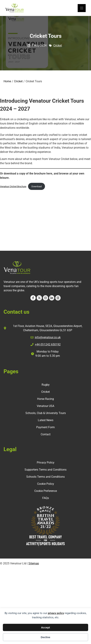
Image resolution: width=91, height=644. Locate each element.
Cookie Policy (46, 484)
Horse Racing (45, 399)
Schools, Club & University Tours (46, 413)
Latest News (46, 420)
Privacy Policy (46, 463)
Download (37, 186)
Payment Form (45, 427)
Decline (45, 637)
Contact (46, 434)
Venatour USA (45, 406)
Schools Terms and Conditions (45, 477)
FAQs (46, 498)
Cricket (58, 45)
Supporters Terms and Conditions (45, 470)
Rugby (46, 385)
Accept (45, 627)
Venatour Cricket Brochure (13, 186)
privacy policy (56, 613)
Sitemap (34, 563)
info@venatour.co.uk (48, 337)
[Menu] (82, 8)
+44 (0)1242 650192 (48, 344)
